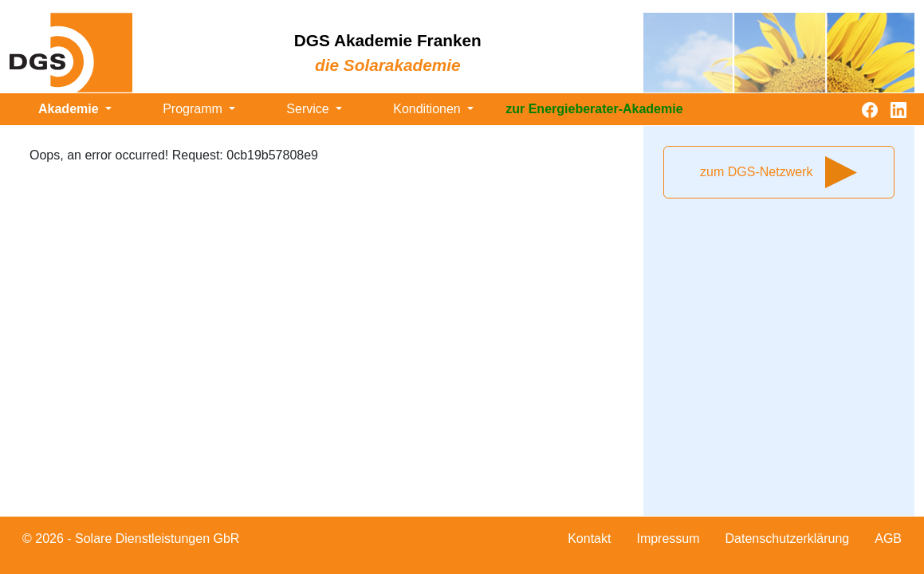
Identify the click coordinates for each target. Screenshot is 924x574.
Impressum (668, 539)
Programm (194, 109)
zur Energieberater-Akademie (594, 109)
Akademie (70, 109)
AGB (888, 539)
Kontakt (589, 539)
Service (309, 109)
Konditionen (429, 109)
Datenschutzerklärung (788, 539)
